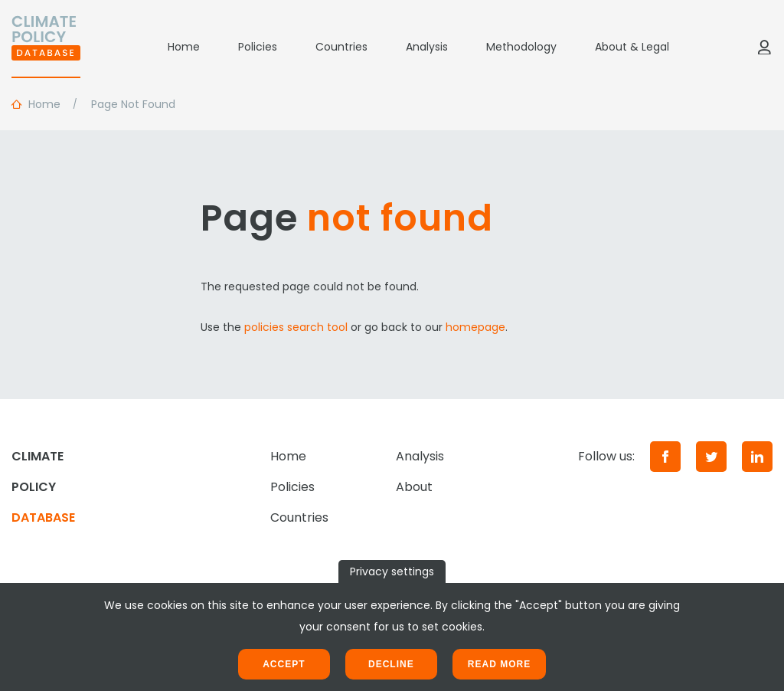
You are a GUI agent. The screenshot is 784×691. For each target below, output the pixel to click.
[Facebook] (665, 457)
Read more (499, 664)
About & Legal (632, 47)
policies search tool (296, 327)
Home (184, 47)
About (414, 487)
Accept (284, 664)
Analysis (427, 47)
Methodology (521, 47)
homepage (475, 327)
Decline (391, 664)
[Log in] (764, 47)
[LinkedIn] (757, 457)
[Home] (46, 47)
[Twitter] (711, 457)
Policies (258, 47)
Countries (341, 47)
